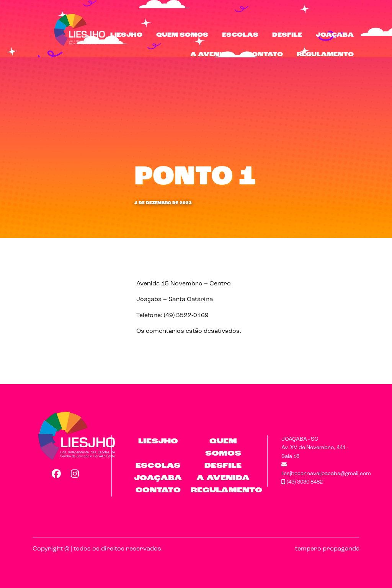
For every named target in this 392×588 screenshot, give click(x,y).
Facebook (56, 474)
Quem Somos (182, 35)
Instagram (75, 474)
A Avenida (212, 55)
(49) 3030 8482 (302, 482)
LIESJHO (126, 35)
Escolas (240, 35)
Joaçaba (335, 35)
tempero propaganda (327, 549)
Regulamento (325, 55)
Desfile (287, 35)
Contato (265, 55)
